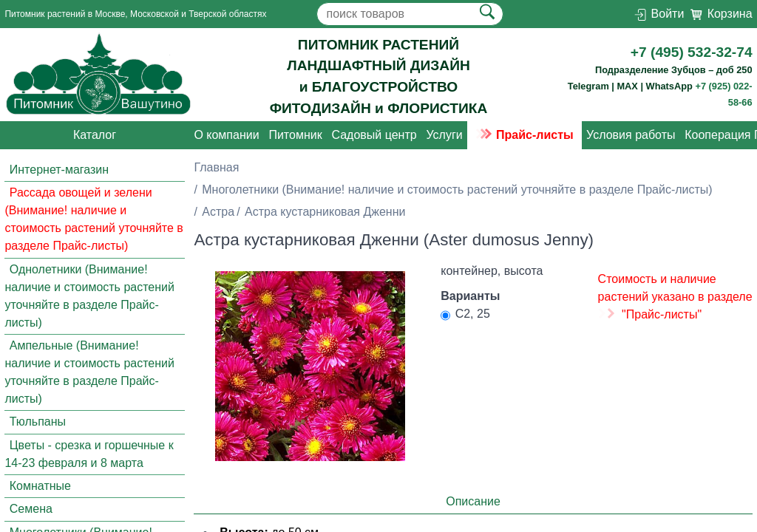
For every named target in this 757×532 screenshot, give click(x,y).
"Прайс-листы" (662, 314)
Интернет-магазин (59, 170)
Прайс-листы (525, 135)
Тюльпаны (38, 422)
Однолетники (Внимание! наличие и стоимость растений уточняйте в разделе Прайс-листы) (89, 296)
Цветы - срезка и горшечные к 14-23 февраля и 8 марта (89, 454)
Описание (473, 501)
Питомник (295, 135)
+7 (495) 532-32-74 (692, 52)
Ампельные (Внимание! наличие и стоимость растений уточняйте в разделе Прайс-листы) (89, 372)
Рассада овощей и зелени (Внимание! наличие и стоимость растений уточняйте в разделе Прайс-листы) (94, 219)
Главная (216, 167)
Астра (218, 212)
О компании (226, 135)
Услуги (444, 135)
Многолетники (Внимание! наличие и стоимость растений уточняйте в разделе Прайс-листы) (457, 190)
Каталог (95, 135)
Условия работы (631, 135)
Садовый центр (374, 135)
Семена (31, 509)
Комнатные (40, 486)
